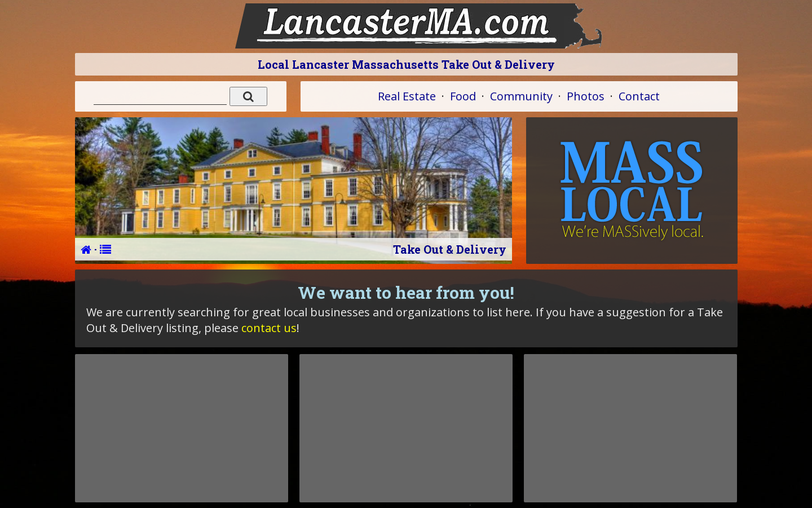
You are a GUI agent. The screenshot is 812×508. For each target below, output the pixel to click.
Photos (586, 96)
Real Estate (407, 96)
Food (463, 96)
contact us (269, 328)
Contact (639, 96)
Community (521, 96)
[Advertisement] (182, 428)
